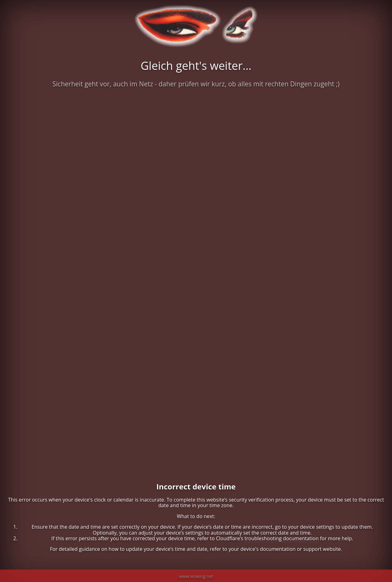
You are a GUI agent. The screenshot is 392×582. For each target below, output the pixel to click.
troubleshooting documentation (282, 538)
